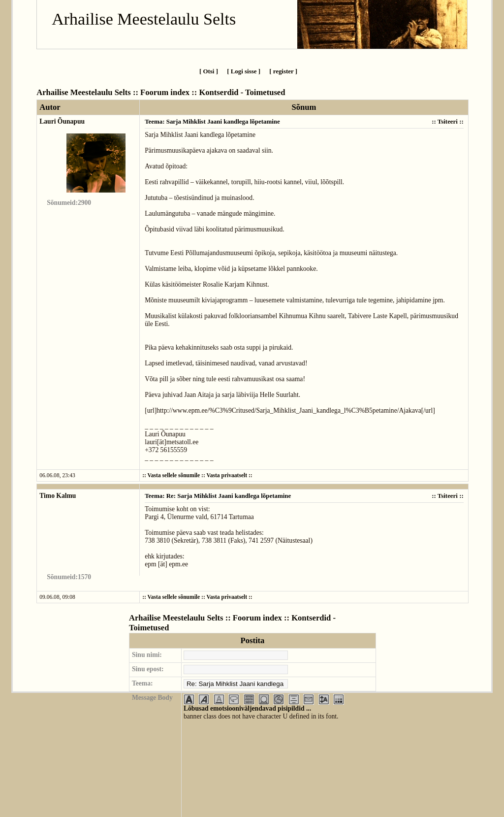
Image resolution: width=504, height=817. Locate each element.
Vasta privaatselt (227, 475)
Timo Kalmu (58, 496)
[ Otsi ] (209, 71)
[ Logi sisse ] (244, 71)
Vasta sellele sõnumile (174, 475)
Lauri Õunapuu (62, 121)
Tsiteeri (448, 121)
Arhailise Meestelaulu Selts (144, 19)
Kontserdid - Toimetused (242, 92)
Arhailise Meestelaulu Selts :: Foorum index (113, 92)
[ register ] (283, 71)
